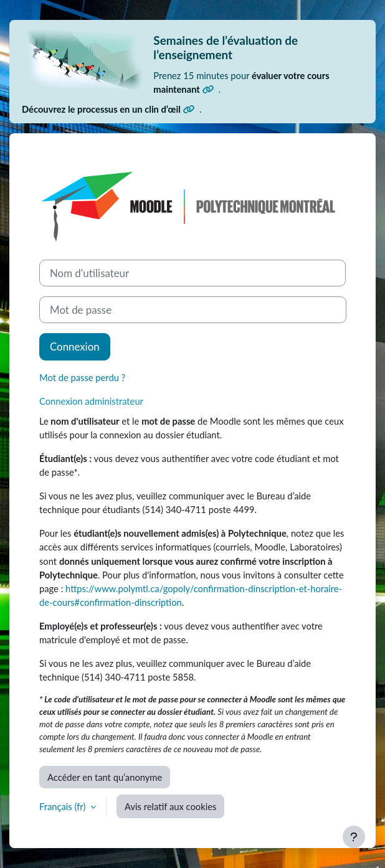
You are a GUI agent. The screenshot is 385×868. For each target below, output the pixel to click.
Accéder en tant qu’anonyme (105, 777)
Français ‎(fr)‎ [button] (64, 806)
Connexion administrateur (91, 401)
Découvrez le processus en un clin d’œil (108, 109)
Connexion (75, 347)
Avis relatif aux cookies (170, 806)
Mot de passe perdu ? (82, 377)
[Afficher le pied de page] (354, 837)
